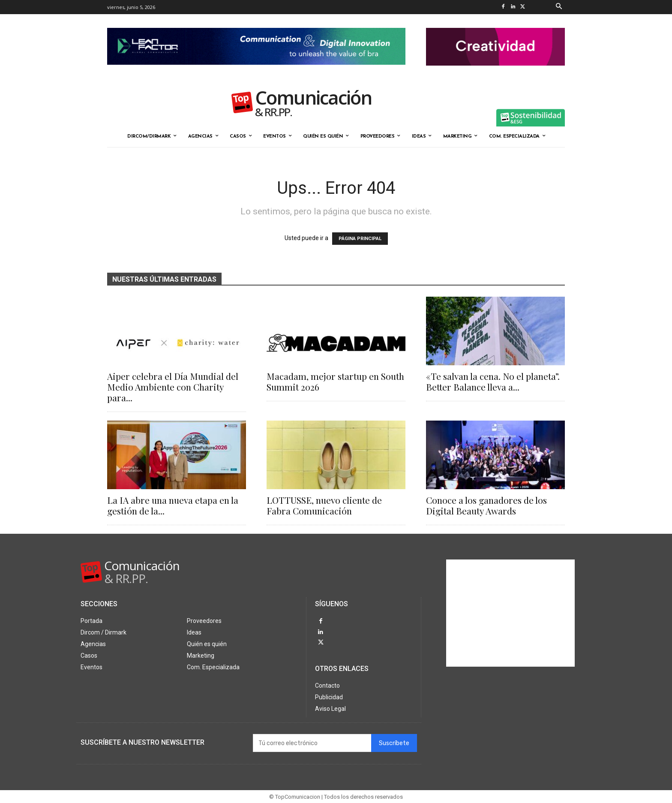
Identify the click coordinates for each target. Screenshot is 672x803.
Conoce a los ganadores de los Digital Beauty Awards (486, 505)
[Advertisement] (510, 613)
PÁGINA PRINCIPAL (360, 239)
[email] (312, 743)
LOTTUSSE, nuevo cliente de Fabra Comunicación (324, 505)
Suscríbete (394, 743)
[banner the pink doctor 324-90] (495, 72)
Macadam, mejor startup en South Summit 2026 (335, 381)
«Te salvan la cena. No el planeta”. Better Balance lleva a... (493, 381)
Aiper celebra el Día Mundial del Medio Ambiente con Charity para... (173, 387)
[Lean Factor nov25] (256, 72)
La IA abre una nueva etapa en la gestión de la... (173, 505)
